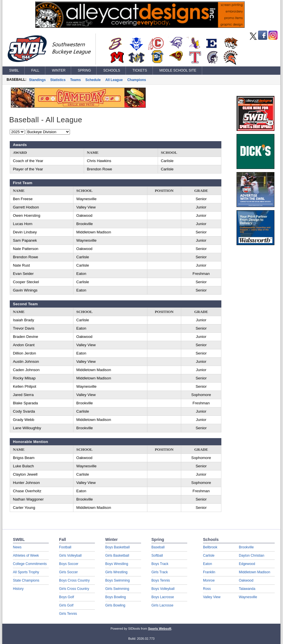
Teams (76, 80)
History (18, 589)
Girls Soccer (68, 572)
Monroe (209, 580)
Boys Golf (67, 597)
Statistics (58, 80)
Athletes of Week (26, 556)
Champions (137, 80)
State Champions (26, 580)
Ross (207, 589)
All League (114, 80)
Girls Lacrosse (162, 605)
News (17, 547)
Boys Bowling (116, 597)
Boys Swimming (117, 580)
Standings (37, 80)
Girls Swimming (117, 589)
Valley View (212, 597)
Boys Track (160, 564)
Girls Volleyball (70, 556)
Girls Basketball (117, 556)
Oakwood (246, 580)
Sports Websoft (160, 629)
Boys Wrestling (117, 564)
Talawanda (247, 589)
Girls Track (160, 572)
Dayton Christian (252, 556)
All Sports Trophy (26, 572)
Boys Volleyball (163, 589)
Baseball (158, 547)
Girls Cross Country (74, 589)
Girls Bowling (115, 605)
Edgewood (247, 564)
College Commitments (30, 564)
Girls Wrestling (116, 572)
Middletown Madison (254, 572)
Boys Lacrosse (163, 597)
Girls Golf (66, 605)
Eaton (207, 564)
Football (65, 547)
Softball (157, 556)
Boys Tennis (161, 580)
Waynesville (248, 597)
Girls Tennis (68, 614)
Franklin (209, 572)
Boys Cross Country (74, 580)
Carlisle (209, 556)
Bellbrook (210, 547)
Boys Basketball (117, 547)
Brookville (246, 547)
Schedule (93, 80)
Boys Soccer (69, 564)
